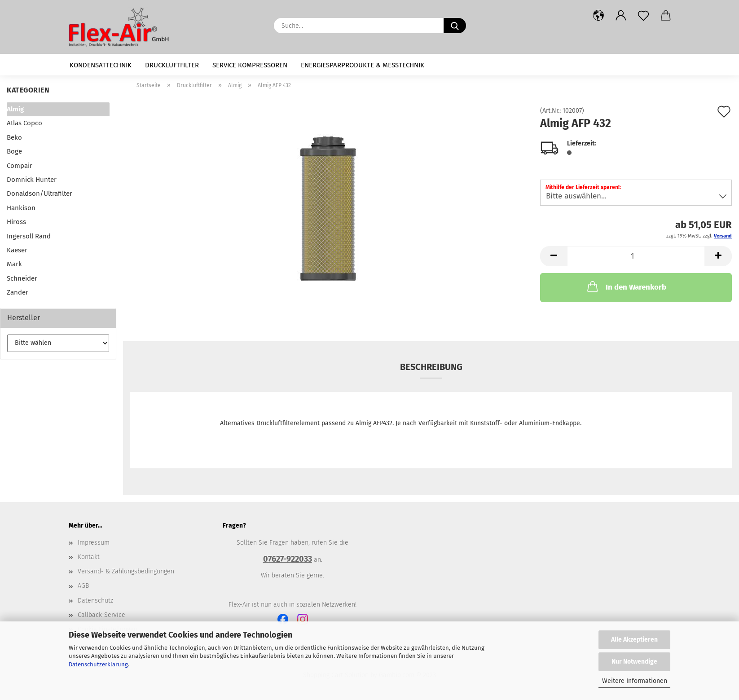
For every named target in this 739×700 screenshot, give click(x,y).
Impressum (94, 543)
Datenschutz (95, 601)
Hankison (21, 208)
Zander (18, 292)
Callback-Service (101, 615)
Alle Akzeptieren (634, 640)
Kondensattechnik (101, 65)
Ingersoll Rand (29, 236)
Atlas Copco (24, 123)
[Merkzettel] (643, 16)
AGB (83, 586)
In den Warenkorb (626, 286)
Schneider (22, 278)
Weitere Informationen (635, 681)
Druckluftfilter (172, 65)
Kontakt (89, 557)
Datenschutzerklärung (98, 664)
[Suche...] (455, 26)
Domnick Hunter (32, 180)
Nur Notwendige (634, 662)
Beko (14, 137)
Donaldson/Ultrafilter (40, 194)
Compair (20, 166)
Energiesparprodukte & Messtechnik (363, 65)
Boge (14, 151)
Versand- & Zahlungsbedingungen (126, 571)
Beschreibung (431, 367)
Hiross (16, 222)
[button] (598, 16)
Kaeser (17, 250)
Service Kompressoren (250, 65)
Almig (15, 109)
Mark (14, 264)
